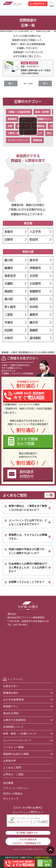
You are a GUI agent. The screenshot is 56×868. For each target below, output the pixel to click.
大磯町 (9, 284)
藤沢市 (34, 322)
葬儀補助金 (39, 126)
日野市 (9, 240)
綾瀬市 (9, 268)
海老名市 (10, 276)
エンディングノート (18, 140)
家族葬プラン (11, 706)
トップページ (15, 679)
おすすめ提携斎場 (13, 700)
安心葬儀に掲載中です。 (28, 833)
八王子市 (35, 232)
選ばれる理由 (11, 713)
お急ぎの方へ (40, 4)
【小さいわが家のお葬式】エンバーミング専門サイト (28, 810)
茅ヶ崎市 (10, 307)
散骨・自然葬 (42, 112)
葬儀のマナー (45, 119)
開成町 (9, 291)
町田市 (34, 240)
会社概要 (8, 783)
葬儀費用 (12, 119)
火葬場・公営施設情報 (19, 112)
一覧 (49, 495)
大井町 (34, 276)
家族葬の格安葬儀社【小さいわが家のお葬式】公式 (16, 31)
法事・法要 (23, 126)
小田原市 (35, 284)
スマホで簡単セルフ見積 (27, 441)
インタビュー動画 (13, 747)
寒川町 (9, 299)
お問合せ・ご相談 (13, 774)
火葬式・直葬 (14, 133)
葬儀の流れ (27, 119)
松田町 (9, 330)
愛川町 (9, 260)
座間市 (34, 299)
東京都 (28, 223)
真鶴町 (34, 330)
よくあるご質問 (12, 768)
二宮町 (9, 315)
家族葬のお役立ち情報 (43, 31)
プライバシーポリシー (16, 788)
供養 (10, 126)
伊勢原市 (35, 268)
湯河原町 (35, 338)
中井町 (34, 307)
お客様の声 (10, 761)
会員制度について (13, 727)
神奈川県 (28, 252)
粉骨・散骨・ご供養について (20, 734)
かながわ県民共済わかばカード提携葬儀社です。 (28, 841)
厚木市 (34, 260)
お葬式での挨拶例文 (15, 720)
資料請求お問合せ (27, 474)
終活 (49, 133)
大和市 (9, 338)
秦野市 (34, 315)
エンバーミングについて (17, 740)
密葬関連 (38, 140)
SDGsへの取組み (13, 794)
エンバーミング (34, 133)
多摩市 (9, 232)
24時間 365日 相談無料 (29, 396)
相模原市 (35, 291)
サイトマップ (11, 799)
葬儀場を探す (11, 693)
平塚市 (9, 322)
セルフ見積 (47, 863)
